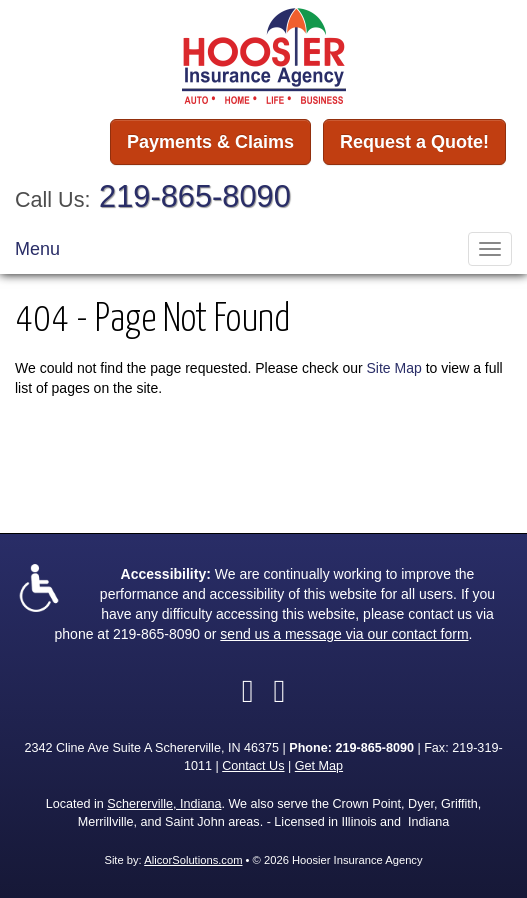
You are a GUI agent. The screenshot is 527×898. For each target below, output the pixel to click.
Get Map (319, 766)
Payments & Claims (210, 142)
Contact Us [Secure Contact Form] (253, 766)
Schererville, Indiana (164, 804)
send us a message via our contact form (344, 634)
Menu (37, 249)
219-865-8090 (195, 196)
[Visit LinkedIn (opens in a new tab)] (280, 691)
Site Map (394, 368)
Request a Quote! (414, 142)
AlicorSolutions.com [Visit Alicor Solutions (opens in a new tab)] (193, 860)
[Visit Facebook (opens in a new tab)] (248, 691)
